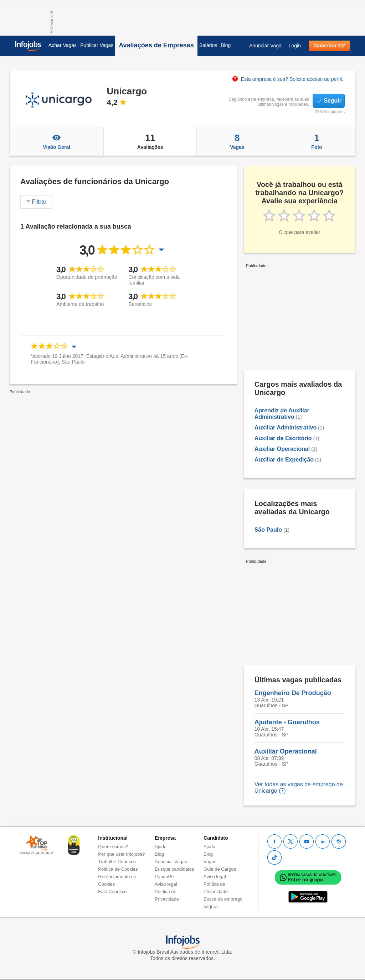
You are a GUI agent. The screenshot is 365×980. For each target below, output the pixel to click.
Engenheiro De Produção (293, 693)
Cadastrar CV (329, 46)
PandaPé (164, 877)
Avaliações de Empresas (156, 45)
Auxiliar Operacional (282, 449)
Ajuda (161, 847)
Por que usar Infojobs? (121, 854)
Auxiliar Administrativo (286, 428)
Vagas (237, 141)
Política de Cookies (118, 869)
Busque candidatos (174, 869)
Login (295, 46)
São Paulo (268, 530)
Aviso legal (166, 884)
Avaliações (150, 141)
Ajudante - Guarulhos (287, 722)
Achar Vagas (63, 45)
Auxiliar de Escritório (283, 438)
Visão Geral (56, 141)
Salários (208, 45)
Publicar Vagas (97, 45)
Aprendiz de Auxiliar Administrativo (282, 414)
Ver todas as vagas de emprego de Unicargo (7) (299, 788)
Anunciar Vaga (265, 46)
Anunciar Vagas (171, 862)
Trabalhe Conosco (117, 862)
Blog (226, 45)
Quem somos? (113, 847)
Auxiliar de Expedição (284, 460)
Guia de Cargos (220, 869)
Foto (317, 141)
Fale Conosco (112, 892)
